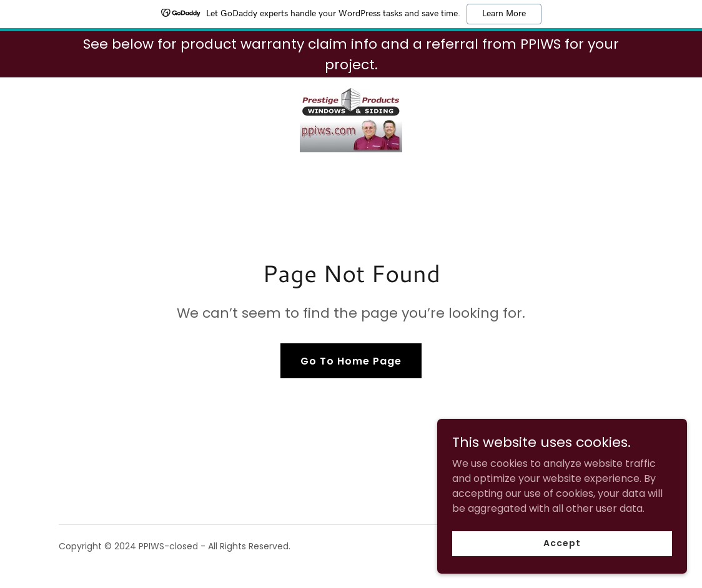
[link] (351, 119)
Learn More (504, 14)
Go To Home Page (351, 361)
